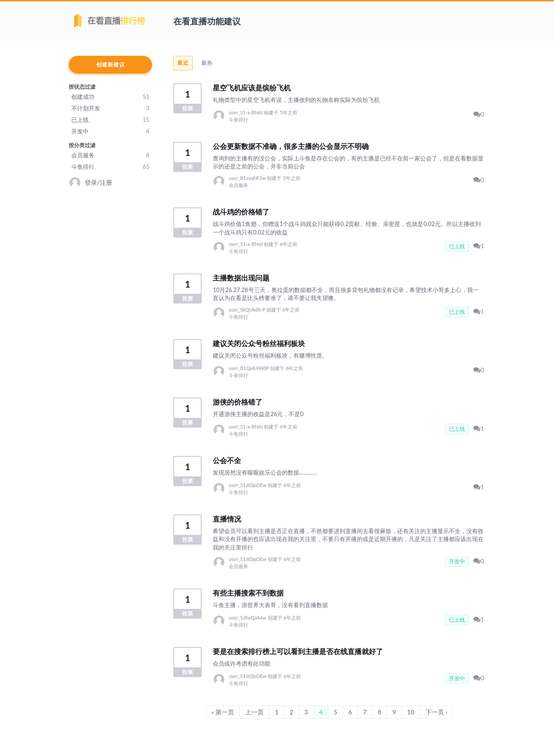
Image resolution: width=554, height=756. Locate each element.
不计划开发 (110, 108)
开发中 (110, 131)
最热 (207, 63)
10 (411, 712)
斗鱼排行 (110, 167)
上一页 (254, 712)
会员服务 (110, 155)
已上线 (110, 120)
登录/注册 (98, 182)
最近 (183, 63)
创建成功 (110, 97)
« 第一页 (223, 712)
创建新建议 (111, 64)
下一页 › (437, 712)
